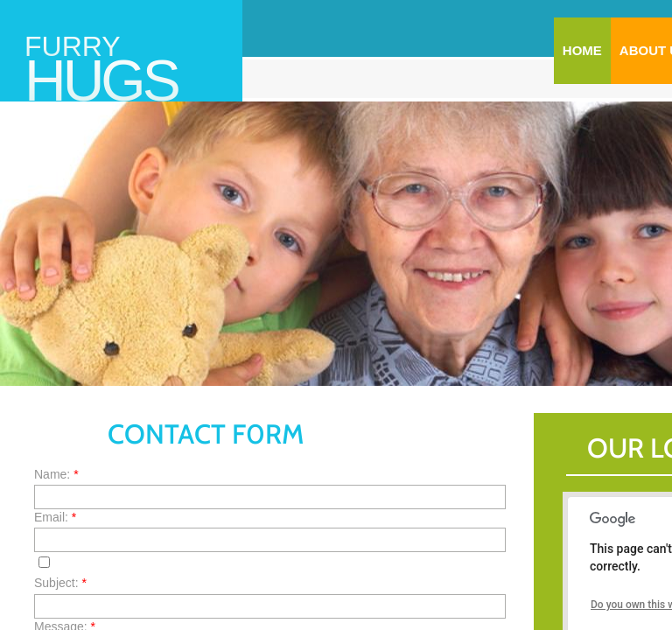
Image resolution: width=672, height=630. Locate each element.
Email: (55, 517)
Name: (56, 474)
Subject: (60, 583)
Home (582, 50)
